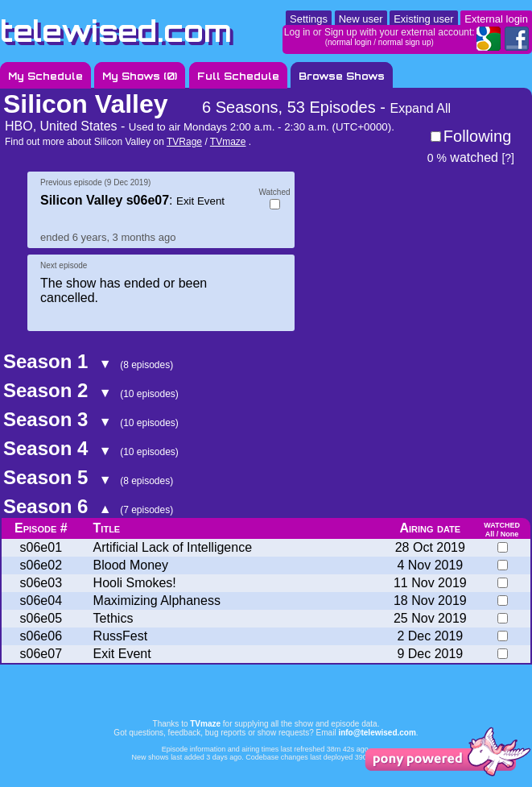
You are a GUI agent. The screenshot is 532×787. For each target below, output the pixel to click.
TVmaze (228, 142)
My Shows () (140, 76)
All (490, 534)
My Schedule (45, 76)
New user (361, 19)
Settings (309, 19)
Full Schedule (238, 76)
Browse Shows (342, 76)
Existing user (423, 19)
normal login (349, 42)
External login (496, 19)
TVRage (184, 142)
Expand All (420, 108)
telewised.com (116, 31)
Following (477, 136)
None (510, 534)
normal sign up (405, 42)
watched (463, 157)
